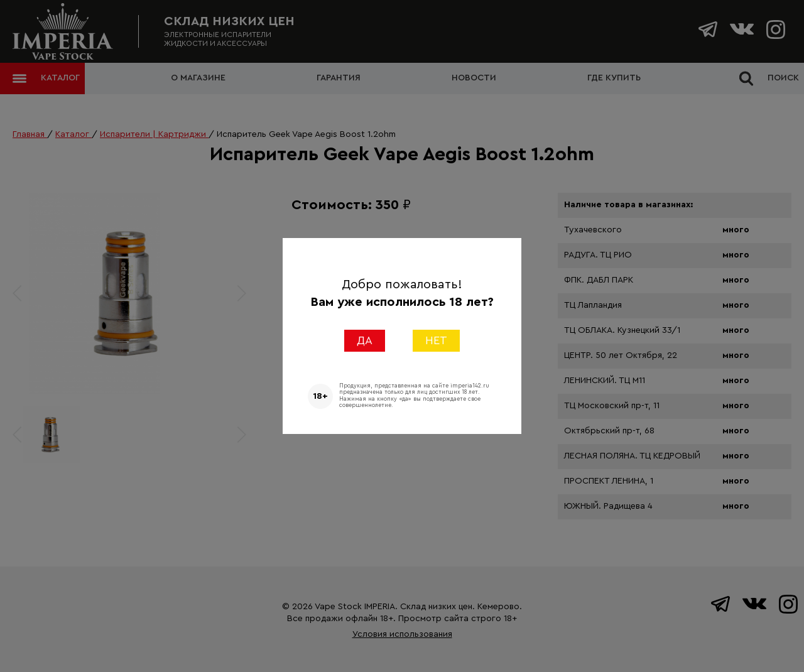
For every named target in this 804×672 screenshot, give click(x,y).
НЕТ (436, 340)
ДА (365, 340)
